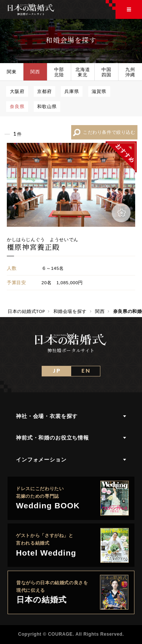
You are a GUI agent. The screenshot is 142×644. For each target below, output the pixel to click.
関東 (12, 71)
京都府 (44, 91)
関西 (35, 71)
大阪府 (17, 91)
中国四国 (106, 72)
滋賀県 (99, 91)
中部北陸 (59, 72)
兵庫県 (72, 91)
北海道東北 (83, 72)
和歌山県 (47, 106)
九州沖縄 (130, 72)
